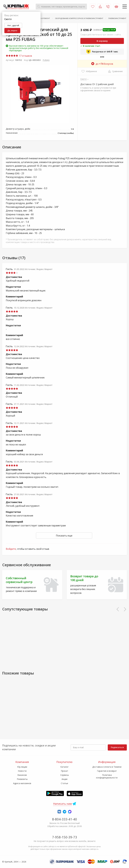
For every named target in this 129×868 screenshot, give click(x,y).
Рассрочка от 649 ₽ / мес (102, 52)
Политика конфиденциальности (107, 776)
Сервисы (64, 775)
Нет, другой (13, 25)
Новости (22, 771)
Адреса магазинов (22, 783)
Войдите (11, 549)
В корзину (102, 41)
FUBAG (46, 60)
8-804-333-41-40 (65, 819)
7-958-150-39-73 (65, 837)
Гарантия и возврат (107, 771)
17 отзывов (19, 56)
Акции (64, 779)
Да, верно (12, 30)
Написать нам (62, 804)
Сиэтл (84, 79)
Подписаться (117, 747)
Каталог (64, 767)
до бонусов (102, 64)
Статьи (64, 783)
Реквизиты (22, 779)
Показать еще (64, 536)
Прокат (64, 771)
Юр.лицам (22, 767)
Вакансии (22, 775)
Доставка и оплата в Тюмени (107, 767)
